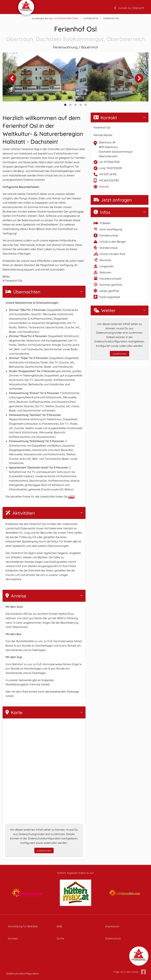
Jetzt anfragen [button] (113, 200)
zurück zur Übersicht (131, 8)
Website (104, 186)
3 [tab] (76, 105)
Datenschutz (113, 938)
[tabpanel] (39, 77)
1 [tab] (65, 105)
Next (139, 78)
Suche (60, 938)
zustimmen (44, 850)
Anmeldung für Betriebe (23, 926)
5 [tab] (86, 105)
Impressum (112, 926)
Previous (12, 78)
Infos (102, 212)
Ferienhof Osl (75, 34)
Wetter (105, 310)
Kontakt (105, 118)
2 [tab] (70, 105)
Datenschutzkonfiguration (23, 973)
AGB (59, 926)
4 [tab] (81, 105)
